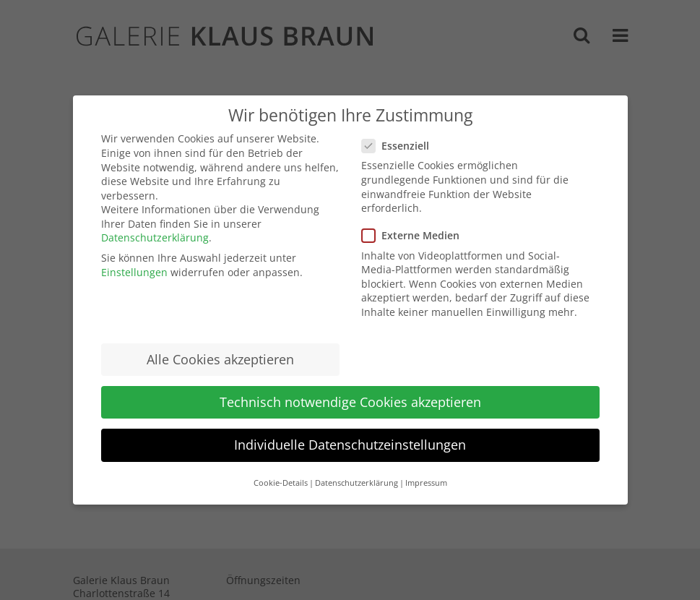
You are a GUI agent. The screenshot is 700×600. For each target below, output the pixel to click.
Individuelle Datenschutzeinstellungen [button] (350, 445)
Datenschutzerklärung (155, 237)
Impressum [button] (426, 483)
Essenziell (401, 146)
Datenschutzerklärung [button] (357, 483)
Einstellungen (134, 272)
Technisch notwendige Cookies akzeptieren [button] (350, 402)
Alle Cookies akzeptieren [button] (220, 359)
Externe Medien (416, 235)
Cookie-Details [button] (281, 483)
